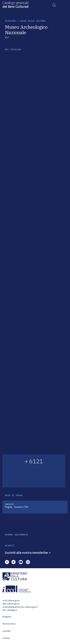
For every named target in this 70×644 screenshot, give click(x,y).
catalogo (10, 21)
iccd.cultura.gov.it (11, 600)
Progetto (7, 617)
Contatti (6, 631)
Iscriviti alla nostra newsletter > (28, 553)
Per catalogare (10, 610)
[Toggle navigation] (54, 5)
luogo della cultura (33, 21)
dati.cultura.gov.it (11, 604)
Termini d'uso (9, 624)
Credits (6, 638)
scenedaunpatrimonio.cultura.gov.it (20, 607)
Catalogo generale (16, 4)
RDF (7, 38)
